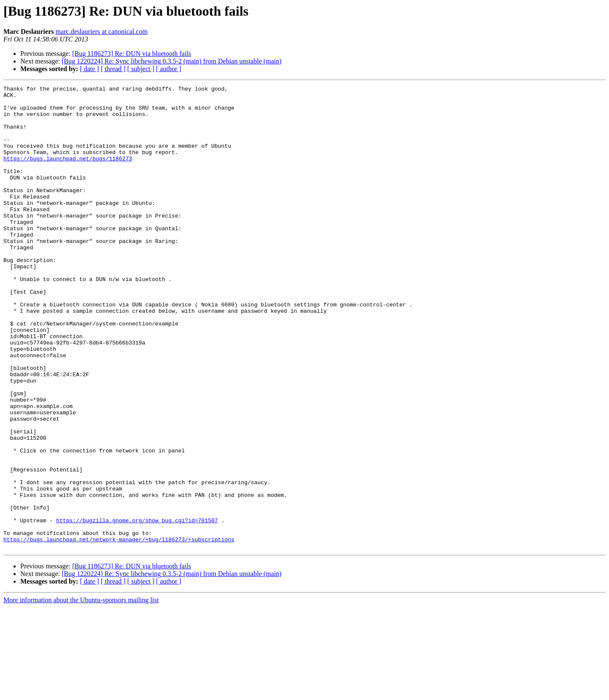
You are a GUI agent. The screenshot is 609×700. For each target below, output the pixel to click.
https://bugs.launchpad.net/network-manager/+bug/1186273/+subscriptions (119, 631)
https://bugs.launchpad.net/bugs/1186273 (68, 174)
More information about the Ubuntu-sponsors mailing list (81, 693)
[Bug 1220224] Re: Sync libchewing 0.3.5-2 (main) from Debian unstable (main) (172, 61)
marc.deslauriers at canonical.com (101, 32)
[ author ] (169, 69)
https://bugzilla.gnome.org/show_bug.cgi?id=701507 (137, 608)
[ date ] (89, 69)
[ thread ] (113, 69)
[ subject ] (141, 69)
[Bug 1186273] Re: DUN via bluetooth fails (132, 54)
